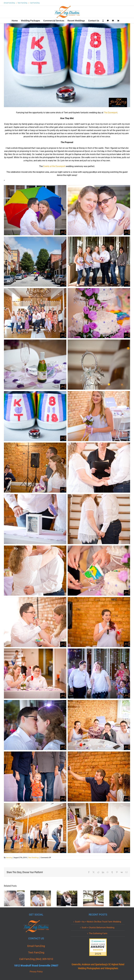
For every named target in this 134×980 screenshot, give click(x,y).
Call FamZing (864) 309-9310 (36, 959)
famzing (9, 858)
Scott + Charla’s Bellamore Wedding (98, 928)
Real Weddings (34, 858)
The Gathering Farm (98, 933)
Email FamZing (9, 3)
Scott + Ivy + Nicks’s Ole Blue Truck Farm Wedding (98, 922)
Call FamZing (35, 3)
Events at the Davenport (54, 166)
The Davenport (111, 113)
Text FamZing (22, 3)
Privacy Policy (36, 972)
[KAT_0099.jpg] (67, 65)
